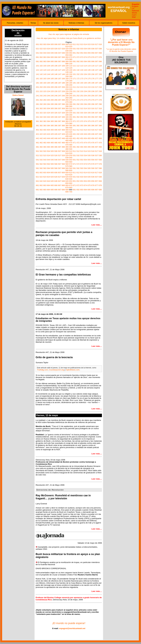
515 (89, 151)
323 (45, 113)
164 (48, 79)
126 (56, 70)
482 (41, 147)
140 (71, 72)
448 (63, 138)
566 (56, 164)
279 (67, 102)
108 (63, 66)
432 (78, 134)
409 (67, 130)
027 (60, 49)
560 (71, 162)
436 (93, 134)
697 (97, 190)
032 (78, 49)
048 (63, 53)
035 (89, 49)
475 (89, 143)
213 (82, 87)
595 (89, 168)
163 (45, 79)
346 (56, 117)
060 (71, 55)
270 (71, 100)
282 (41, 104)
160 (71, 76)
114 (85, 66)
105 (52, 66)
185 (52, 83)
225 (52, 91)
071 (74, 57)
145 (52, 74)
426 (56, 134)
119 (67, 68)
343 (45, 117)
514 (85, 151)
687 (60, 190)
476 (93, 143)
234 (85, 91)
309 (67, 108)
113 (82, 66)
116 (93, 66)
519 (67, 153)
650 (71, 181)
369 (67, 121)
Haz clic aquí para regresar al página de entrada (69, 34)
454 (85, 138)
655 (89, 181)
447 (60, 138)
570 (71, 164)
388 (63, 126)
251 (74, 96)
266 (56, 100)
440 (71, 136)
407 (60, 130)
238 (100, 91)
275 (89, 100)
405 (52, 130)
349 (67, 117)
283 (45, 104)
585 (52, 168)
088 (63, 61)
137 (97, 70)
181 (37, 83)
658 (100, 181)
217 (97, 87)
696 (93, 190)
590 (71, 168)
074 (85, 57)
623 (45, 177)
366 (56, 121)
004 (48, 44)
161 (37, 79)
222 (41, 91)
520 (71, 153)
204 (48, 87)
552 (78, 160)
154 (85, 74)
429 (67, 134)
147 (60, 74)
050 (71, 53)
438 (100, 134)
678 (100, 185)
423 (45, 134)
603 (45, 173)
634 (85, 177)
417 (97, 130)
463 (45, 143)
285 (52, 104)
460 (71, 140)
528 (63, 155)
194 (85, 83)
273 (82, 100)
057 (97, 53)
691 (74, 190)
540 (71, 158)
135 (89, 70)
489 (67, 147)
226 (56, 91)
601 (37, 173)
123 (45, 70)
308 (63, 108)
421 (37, 134)
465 (52, 143)
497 (97, 147)
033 (82, 49)
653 (82, 181)
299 (67, 106)
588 (63, 168)
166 (56, 79)
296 (93, 104)
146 (56, 74)
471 (74, 143)
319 (67, 111)
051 (74, 53)
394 (85, 126)
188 (63, 83)
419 (67, 132)
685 (52, 190)
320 (71, 111)
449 (67, 138)
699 (67, 192)
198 (100, 83)
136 (93, 70)
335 (89, 113)
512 (78, 151)
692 (78, 190)
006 (56, 44)
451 (74, 138)
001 (37, 44)
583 (45, 168)
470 (71, 143)
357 (97, 117)
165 (52, 79)
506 (56, 151)
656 (93, 181)
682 (41, 190)
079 (67, 59)
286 (56, 104)
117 (97, 66)
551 (74, 160)
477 (97, 143)
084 (48, 61)
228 (63, 91)
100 (71, 64)
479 (67, 145)
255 (89, 96)
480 (71, 145)
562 (41, 164)
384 (48, 126)
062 (41, 57)
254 (85, 96)
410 (71, 130)
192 (78, 83)
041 (37, 53)
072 (78, 57)
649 (67, 181)
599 (67, 170)
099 (67, 64)
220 (71, 89)
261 (37, 100)
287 (60, 104)
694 (85, 190)
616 (93, 173)
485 (52, 147)
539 (67, 158)
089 (67, 61)
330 (71, 113)
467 (60, 143)
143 (45, 74)
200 (71, 85)
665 (52, 185)
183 (45, 83)
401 (37, 130)
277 (97, 100)
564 (48, 164)
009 (67, 44)
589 (67, 168)
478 (100, 143)
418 (100, 130)
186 (56, 83)
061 (37, 57)
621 (37, 177)
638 (100, 177)
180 (71, 81)
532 (78, 155)
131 (74, 70)
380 (71, 123)
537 (97, 155)
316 (93, 108)
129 (67, 70)
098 (100, 61)
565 (52, 164)
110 (71, 66)
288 (63, 104)
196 (93, 83)
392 (78, 126)
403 (45, 130)
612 (78, 173)
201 (37, 87)
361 (37, 121)
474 (85, 143)
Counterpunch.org (56, 370)
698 (100, 190)
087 (60, 61)
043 (45, 53)
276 (93, 100)
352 (78, 117)
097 (97, 61)
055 (89, 53)
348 (63, 117)
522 (41, 155)
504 (48, 151)
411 (74, 130)
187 (60, 83)
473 (82, 143)
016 (93, 44)
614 (85, 173)
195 (89, 83)
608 (63, 173)
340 (71, 115)
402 (41, 130)
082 (41, 61)
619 (67, 175)
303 (45, 108)
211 (74, 87)
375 (89, 121)
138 (100, 70)
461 (37, 143)
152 (78, 74)
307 (60, 108)
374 (85, 121)
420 (71, 132)
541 (37, 160)
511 (74, 151)
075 (89, 57)
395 (89, 126)
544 (48, 160)
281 (37, 104)
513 (82, 151)
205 (52, 87)
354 (85, 117)
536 (93, 155)
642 (41, 181)
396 (93, 126)
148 (63, 74)
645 (52, 181)
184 (48, 83)
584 (48, 168)
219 (67, 89)
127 (60, 70)
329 (67, 113)
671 (74, 185)
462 (41, 143)
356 (93, 117)
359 (67, 119)
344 (48, 117)
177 (97, 79)
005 (52, 44)
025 (52, 49)
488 (63, 147)
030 (71, 49)
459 (67, 140)
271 (74, 100)
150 (71, 74)
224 (48, 91)
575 (89, 164)
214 (85, 87)
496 (93, 147)
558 (100, 160)
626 (56, 177)
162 (41, 79)
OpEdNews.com (73, 370)
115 (89, 66)
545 (52, 160)
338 (100, 113)
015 (89, 44)
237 (97, 91)
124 (48, 70)
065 (52, 57)
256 (93, 96)
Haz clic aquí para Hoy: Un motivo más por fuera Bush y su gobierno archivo (69, 38)
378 (100, 121)
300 (71, 106)
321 (37, 113)
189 (67, 83)
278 (100, 100)
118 (100, 66)
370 (71, 121)
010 (71, 44)
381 (37, 126)
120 (71, 68)
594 (85, 168)
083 (45, 61)
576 (93, 164)
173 (82, 79)
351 (74, 117)
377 (97, 121)
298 (100, 104)
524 (48, 155)
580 (71, 166)
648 (63, 181)
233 (82, 91)
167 (60, 79)
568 (63, 164)
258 (100, 96)
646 (56, 181)
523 (45, 155)
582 (41, 168)
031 (74, 49)
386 (56, 126)
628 (63, 177)
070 (71, 57)
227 (60, 91)
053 (82, 53)
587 (60, 168)
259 (67, 98)
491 (74, 147)
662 (41, 185)
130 (71, 70)
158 (100, 74)
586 (56, 168)
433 (82, 134)
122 (41, 70)
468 (63, 143)
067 (60, 57)
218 (100, 87)
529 (67, 155)
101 (37, 66)
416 (93, 130)
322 (41, 113)
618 (100, 173)
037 (97, 49)
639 (67, 179)
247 (60, 96)
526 (56, 155)
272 (78, 100)
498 (100, 147)
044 (48, 53)
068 (63, 57)
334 (85, 113)
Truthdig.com (42, 370)
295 (89, 104)
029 (67, 49)
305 (52, 108)
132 (78, 70)
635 (89, 177)
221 (37, 91)
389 (67, 126)
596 (93, 168)
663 (45, 185)
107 (60, 66)
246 (56, 96)
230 (71, 91)
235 (89, 91)
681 (37, 190)
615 (89, 173)
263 (45, 100)
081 (37, 61)
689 (67, 190)
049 (67, 53)
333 (82, 113)
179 (67, 81)
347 (60, 117)
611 (74, 173)
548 (63, 160)
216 (93, 87)
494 (85, 147)
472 (78, 143)
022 (41, 49)
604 (48, 173)
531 (74, 155)
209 (67, 87)
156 (93, 74)
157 (97, 74)
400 (71, 128)
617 (97, 173)
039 (67, 51)
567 (60, 164)
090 (71, 61)
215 (89, 87)
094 (85, 61)
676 (93, 185)
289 (67, 104)
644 (48, 181)
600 (71, 170)
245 (52, 96)
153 (82, 74)
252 (78, 96)
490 (71, 147)
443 (45, 138)
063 (45, 57)
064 (48, 57)
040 (71, 51)
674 (85, 185)
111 (74, 66)
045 (52, 53)
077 (97, 57)
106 (56, 66)
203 (45, 87)
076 (93, 57)
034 (85, 49)
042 (41, 53)
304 (48, 108)
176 (93, 79)
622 (41, 177)
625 (52, 177)
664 (48, 185)
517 (97, 151)
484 (48, 147)
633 (82, 177)
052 (78, 53)
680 (71, 187)
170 (71, 79)
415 (89, 130)
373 (82, 121)
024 (48, 49)
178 (100, 79)
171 (74, 79)
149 (67, 74)
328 (63, 113)
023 (45, 49)
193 (82, 83)
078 (100, 57)
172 (78, 79)
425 (52, 134)
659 (67, 183)
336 (93, 113)
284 (48, 104)
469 (67, 143)
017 (97, 44)
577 (97, 164)
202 (41, 87)
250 (71, 96)
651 (74, 181)
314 (85, 108)
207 (60, 87)
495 (89, 147)
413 (82, 130)
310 (71, 108)
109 (67, 66)
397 (97, 126)
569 (67, 164)
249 (67, 96)
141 (37, 74)
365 (52, 121)
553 (82, 160)
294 (85, 104)
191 (74, 83)
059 (67, 55)
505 (52, 151)
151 (74, 74)
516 (93, 151)
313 (82, 108)
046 (56, 53)
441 (37, 138)
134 (85, 70)
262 (41, 100)
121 (37, 70)
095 (89, 61)
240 (71, 93)
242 (41, 96)
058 (100, 53)
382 (41, 126)
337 (97, 113)
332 (78, 113)
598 (100, 168)
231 (74, 91)
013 (82, 44)
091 (74, 61)
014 (85, 44)
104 (48, 66)
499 (67, 149)
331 (74, 113)
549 (67, 160)
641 (37, 181)
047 (60, 53)
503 (45, 151)
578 (100, 164)
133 (82, 70)
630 (71, 177)
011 (74, 44)
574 (85, 164)
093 (82, 61)
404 (48, 130)
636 (93, 177)
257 (97, 96)
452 (78, 138)
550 (71, 160)
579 (67, 166)
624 (48, 177)
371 (74, 121)
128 (63, 70)
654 (85, 181)
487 (60, 147)
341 (37, 117)
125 (52, 70)
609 (67, 173)
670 (71, 185)
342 (41, 117)
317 (97, 108)
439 (67, 136)
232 (78, 91)
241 (37, 96)
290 (71, 104)
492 (78, 147)
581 (37, 168)
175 (89, 79)
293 (82, 104)
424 (48, 134)
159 (67, 76)
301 (37, 108)
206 (56, 87)
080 (71, 59)
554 (85, 160)
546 (56, 160)
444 (48, 138)
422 (41, 134)
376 (93, 121)
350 (71, 117)
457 (97, 138)
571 (74, 164)
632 (78, 177)
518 (100, 151)
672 (78, 185)
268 (63, 100)
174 (85, 79)
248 (63, 96)
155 (89, 74)
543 (45, 160)
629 (67, 177)
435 (89, 134)
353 (82, 117)
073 (82, 57)
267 (60, 100)
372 (78, 121)
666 (56, 185)
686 (56, 190)
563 (45, 164)
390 (71, 126)
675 (89, 185)
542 (41, 160)
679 (67, 187)
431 (74, 134)
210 (71, 87)
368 (63, 121)
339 (67, 115)
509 (67, 151)
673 (82, 185)
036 (93, 49)
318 (100, 108)
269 (67, 100)
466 (56, 143)
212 (78, 87)
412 (78, 130)
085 (52, 61)
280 (71, 102)
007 (60, 44)
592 (78, 168)
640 (71, 179)
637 (97, 177)
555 (89, 160)
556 (93, 160)
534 (85, 155)
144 (48, 74)
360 (71, 119)
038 (100, 49)
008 (63, 44)
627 (60, 177)
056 (93, 53)
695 (89, 190)
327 (60, 113)
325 (52, 113)
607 (60, 173)
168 (63, 79)
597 (97, 168)
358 (100, 117)
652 (78, 181)
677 (97, 185)
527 (60, 155)
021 (37, 49)
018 (100, 44)
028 (63, 49)
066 (56, 57)
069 (67, 57)
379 (67, 123)
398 (100, 126)
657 (97, 181)
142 (41, 74)
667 (60, 185)
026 (56, 49)
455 (89, 138)
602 (41, 173)
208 (63, 87)
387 (60, 126)
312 (78, 108)
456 (93, 138)
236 (93, 91)
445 (52, 138)
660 (71, 183)
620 (71, 175)
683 (45, 190)
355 (89, 117)
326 (56, 113)
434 (85, 134)
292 (78, 104)
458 (100, 138)
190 (71, 83)
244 (48, 96)
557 (97, 160)
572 (78, 164)
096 (93, 61)
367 (60, 121)
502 (41, 151)
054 (85, 53)
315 (89, 108)
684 (48, 190)
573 (82, 164)
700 (71, 192)
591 (74, 168)
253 (82, 96)
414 (85, 130)
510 (71, 151)
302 (41, 108)
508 (63, 151)
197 (97, 83)
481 (37, 147)
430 (71, 134)
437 (97, 134)
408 (63, 130)
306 (56, 108)
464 (48, 143)
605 (52, 173)
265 (52, 100)
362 (41, 121)
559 (67, 162)
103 (45, 66)
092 (78, 61)
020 (71, 46)
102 (41, 66)
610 (71, 173)
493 (82, 147)
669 (67, 185)
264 (48, 100)
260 (71, 98)
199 (67, 85)
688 (63, 190)
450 (71, 138)
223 (45, 91)
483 (45, 147)
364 (48, 121)
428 (63, 134)
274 (85, 100)
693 (82, 190)
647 (60, 181)
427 (60, 134)
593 (82, 168)
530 (71, 155)
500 (71, 149)
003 (45, 44)
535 (89, 155)
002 (41, 44)
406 (56, 130)
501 (37, 151)
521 (37, 155)
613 (82, 173)
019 (67, 46)
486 (56, 147)
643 (45, 181)
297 (97, 104)
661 (37, 185)
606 (56, 173)
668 (63, 185)
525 (52, 155)
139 (67, 72)
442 (41, 138)
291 (74, 104)
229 (67, 91)
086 (56, 61)
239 (67, 93)
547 (60, 160)
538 (100, 155)
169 (67, 79)
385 (52, 126)
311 (74, 108)
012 (78, 44)
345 (52, 117)
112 (78, 66)
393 (82, 126)
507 (60, 151)
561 (37, 164)
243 (45, 96)
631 (74, 177)
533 (82, 155)
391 (74, 126)
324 (48, 113)
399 (67, 128)
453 (82, 138)
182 (41, 83)
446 (56, 138)
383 (45, 126)
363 (45, 121)
